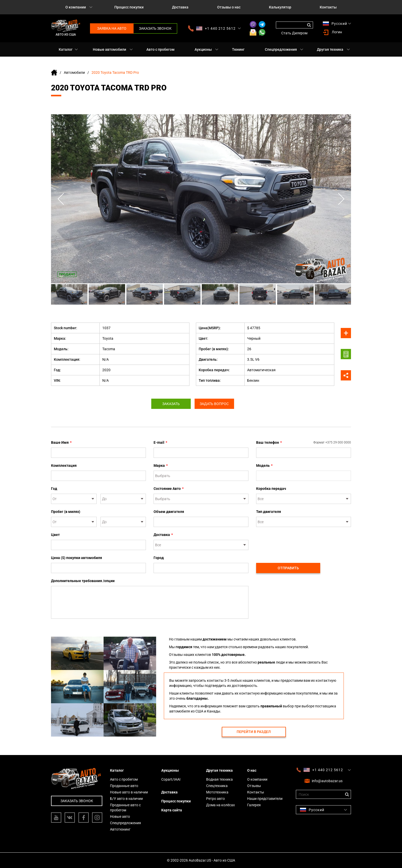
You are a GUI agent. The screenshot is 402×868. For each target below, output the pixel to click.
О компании (76, 7)
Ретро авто (215, 799)
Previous (61, 199)
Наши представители (265, 799)
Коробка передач (271, 489)
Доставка (180, 7)
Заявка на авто (112, 28)
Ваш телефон (304, 442)
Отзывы (254, 786)
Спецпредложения (281, 49)
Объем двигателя (169, 512)
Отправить (288, 568)
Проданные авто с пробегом (125, 808)
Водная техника (219, 779)
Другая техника (330, 49)
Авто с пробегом (160, 49)
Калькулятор (280, 7)
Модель (264, 466)
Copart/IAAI (171, 779)
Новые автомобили (109, 49)
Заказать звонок (155, 28)
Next (341, 199)
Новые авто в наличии (129, 792)
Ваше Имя (61, 442)
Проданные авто (124, 786)
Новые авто (120, 817)
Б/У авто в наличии (126, 799)
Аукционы (203, 49)
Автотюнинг (120, 829)
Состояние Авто (169, 489)
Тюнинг (238, 49)
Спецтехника (217, 786)
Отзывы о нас (229, 7)
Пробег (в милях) (66, 512)
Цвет (55, 535)
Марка (161, 466)
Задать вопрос (216, 404)
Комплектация (64, 466)
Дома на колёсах (220, 805)
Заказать (170, 404)
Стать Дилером (294, 33)
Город (159, 558)
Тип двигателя (269, 512)
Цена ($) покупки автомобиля (77, 558)
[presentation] (295, 542)
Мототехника (217, 792)
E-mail (160, 442)
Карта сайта (172, 810)
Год (54, 489)
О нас (252, 770)
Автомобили (74, 73)
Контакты (328, 7)
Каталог (66, 49)
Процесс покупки (129, 7)
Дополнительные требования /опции (83, 581)
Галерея (254, 805)
